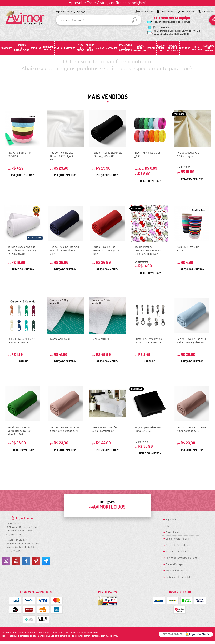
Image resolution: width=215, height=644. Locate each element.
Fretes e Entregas (174, 564)
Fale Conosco (187, 12)
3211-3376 (14, 551)
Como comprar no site (177, 539)
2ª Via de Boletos (174, 571)
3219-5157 (162, 28)
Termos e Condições (176, 551)
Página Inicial (172, 519)
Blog (168, 526)
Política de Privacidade (177, 545)
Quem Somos (173, 532)
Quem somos (167, 12)
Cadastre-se (207, 12)
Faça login (80, 12)
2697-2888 (14, 535)
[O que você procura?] (134, 20)
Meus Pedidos (146, 12)
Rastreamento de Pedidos (179, 577)
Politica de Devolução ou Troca (181, 558)
